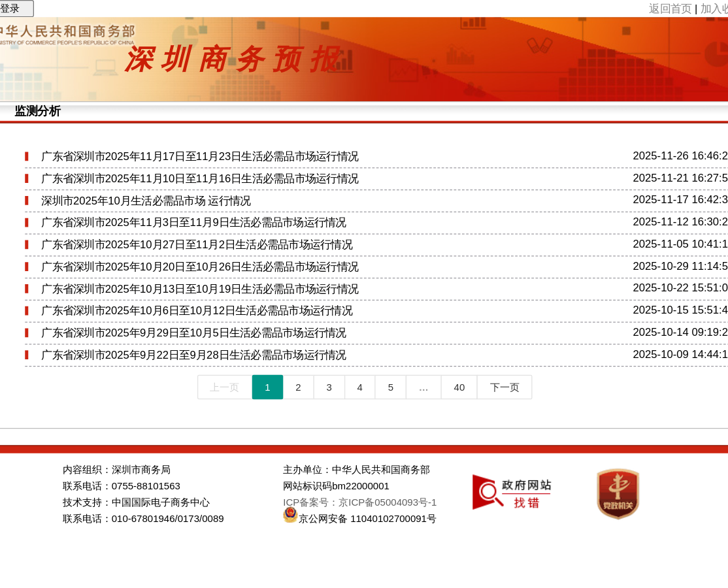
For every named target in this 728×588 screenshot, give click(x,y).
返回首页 (670, 8)
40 (460, 387)
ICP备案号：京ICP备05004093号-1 (360, 502)
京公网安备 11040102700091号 (368, 519)
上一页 (224, 387)
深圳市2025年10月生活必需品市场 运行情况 (146, 201)
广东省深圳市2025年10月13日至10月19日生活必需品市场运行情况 (200, 289)
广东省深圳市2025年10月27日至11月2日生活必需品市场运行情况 (197, 245)
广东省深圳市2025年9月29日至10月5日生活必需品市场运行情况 (193, 333)
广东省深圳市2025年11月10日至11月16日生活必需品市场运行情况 (200, 179)
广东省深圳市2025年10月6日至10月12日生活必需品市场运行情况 (197, 311)
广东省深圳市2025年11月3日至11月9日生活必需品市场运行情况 (193, 222)
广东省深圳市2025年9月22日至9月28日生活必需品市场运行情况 (193, 355)
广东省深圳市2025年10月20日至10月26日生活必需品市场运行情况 (200, 267)
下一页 (505, 387)
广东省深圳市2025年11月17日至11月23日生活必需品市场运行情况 (200, 156)
